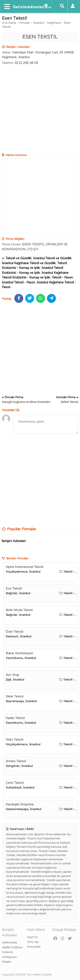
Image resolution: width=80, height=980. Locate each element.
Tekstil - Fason (62, 277)
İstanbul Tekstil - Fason (18, 282)
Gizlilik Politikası (12, 948)
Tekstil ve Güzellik (19, 258)
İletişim (7, 962)
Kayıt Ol (32, 937)
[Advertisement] (40, 110)
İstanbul (39, 23)
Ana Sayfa (9, 23)
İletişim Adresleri (14, 541)
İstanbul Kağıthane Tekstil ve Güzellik (29, 263)
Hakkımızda (9, 943)
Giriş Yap (33, 942)
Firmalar (25, 23)
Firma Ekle (34, 947)
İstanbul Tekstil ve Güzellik (52, 258)
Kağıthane (54, 23)
